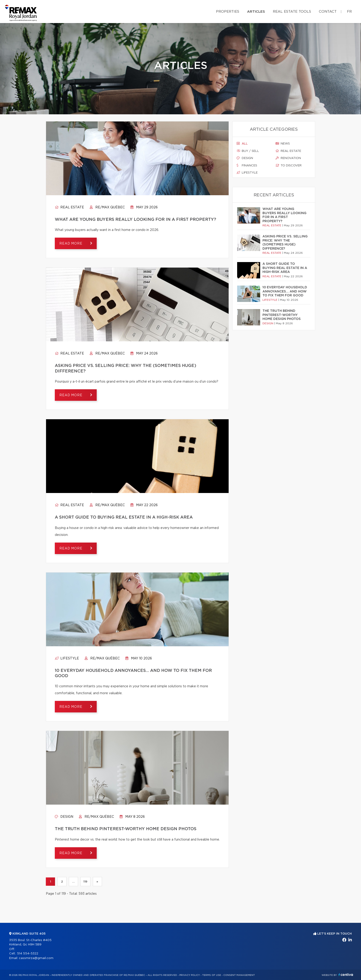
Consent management (239, 975)
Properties (228, 12)
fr (349, 12)
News (283, 144)
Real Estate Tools (292, 12)
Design (64, 817)
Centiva (346, 975)
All (242, 144)
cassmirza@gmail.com (36, 958)
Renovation (288, 158)
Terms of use (212, 975)
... (73, 882)
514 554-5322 (28, 954)
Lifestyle (67, 658)
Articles (256, 12)
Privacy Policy (190, 975)
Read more (71, 244)
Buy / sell (248, 151)
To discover (289, 165)
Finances (247, 165)
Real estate (69, 207)
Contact (328, 12)
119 (85, 882)
